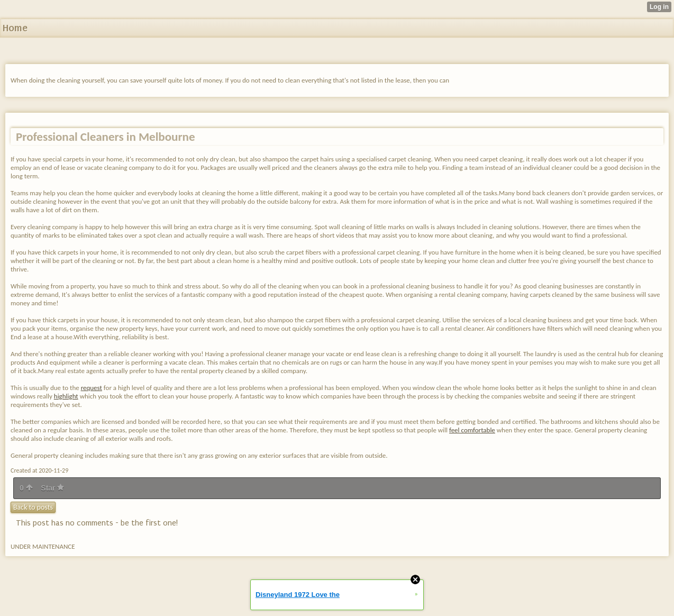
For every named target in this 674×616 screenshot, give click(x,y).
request (92, 388)
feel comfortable (472, 430)
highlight (66, 396)
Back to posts (33, 507)
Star (52, 488)
